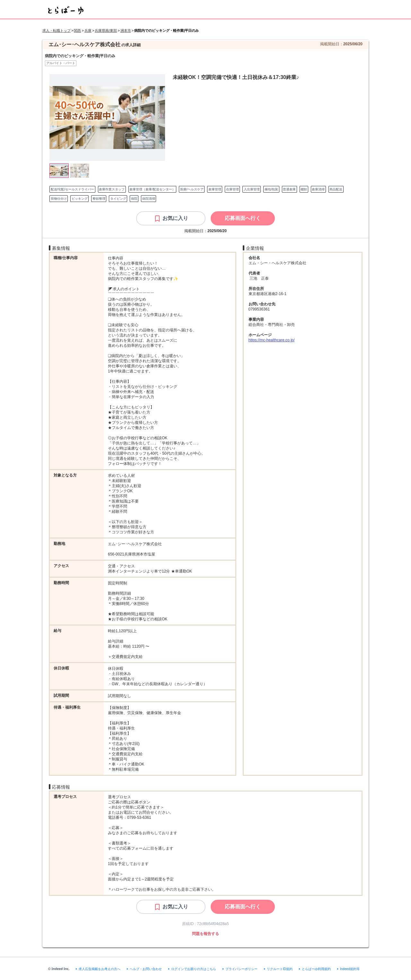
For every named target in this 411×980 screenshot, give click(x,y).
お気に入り (175, 218)
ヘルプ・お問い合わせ (146, 969)
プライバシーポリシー (241, 969)
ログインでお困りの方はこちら (194, 969)
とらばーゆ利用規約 (316, 969)
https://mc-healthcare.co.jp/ (272, 340)
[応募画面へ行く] (243, 218)
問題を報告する (205, 934)
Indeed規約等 (350, 969)
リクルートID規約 (280, 969)
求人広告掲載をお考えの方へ (100, 969)
